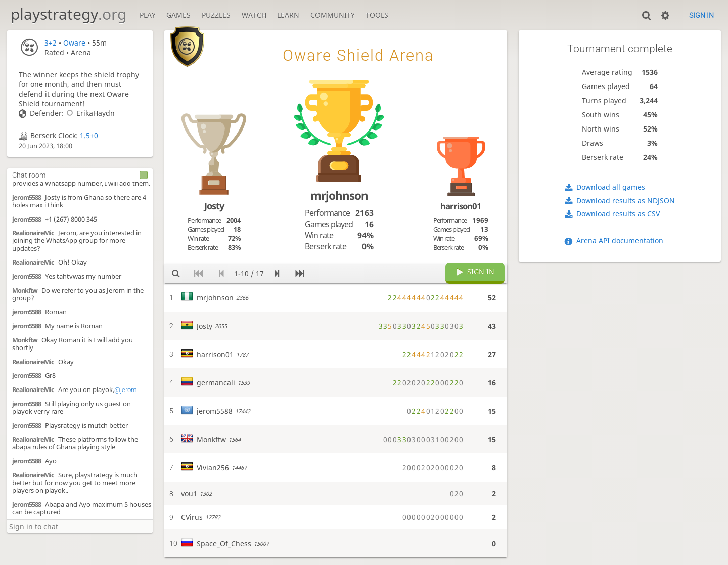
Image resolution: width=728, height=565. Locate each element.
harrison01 (461, 206)
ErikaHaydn (89, 113)
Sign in (701, 15)
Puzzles (216, 15)
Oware (74, 43)
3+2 (51, 43)
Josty (214, 206)
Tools (377, 15)
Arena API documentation (620, 241)
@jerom (126, 390)
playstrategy (69, 14)
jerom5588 (27, 198)
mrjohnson (339, 195)
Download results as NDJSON (626, 201)
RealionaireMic (33, 233)
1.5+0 (89, 135)
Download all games (611, 187)
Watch (254, 15)
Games (178, 15)
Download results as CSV (618, 214)
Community (333, 15)
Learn (288, 15)
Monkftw (25, 291)
